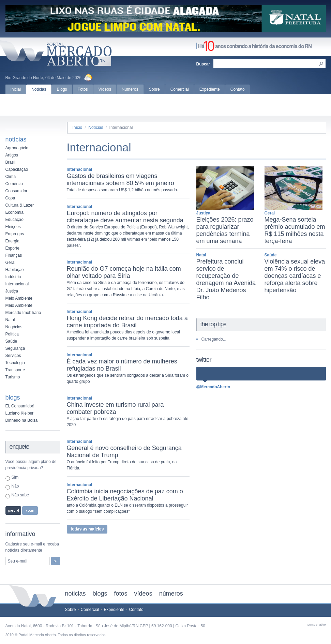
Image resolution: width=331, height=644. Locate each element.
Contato (238, 89)
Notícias (39, 89)
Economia (14, 212)
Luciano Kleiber (20, 413)
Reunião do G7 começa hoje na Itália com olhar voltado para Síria (124, 272)
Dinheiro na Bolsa (22, 420)
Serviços (13, 356)
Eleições (13, 227)
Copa (10, 198)
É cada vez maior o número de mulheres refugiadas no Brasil (122, 365)
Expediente (210, 89)
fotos (121, 594)
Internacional (17, 284)
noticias (76, 594)
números (171, 594)
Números (130, 89)
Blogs (62, 89)
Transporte (15, 370)
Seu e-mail (18, 561)
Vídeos (105, 89)
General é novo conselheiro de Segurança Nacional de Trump (124, 452)
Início (78, 128)
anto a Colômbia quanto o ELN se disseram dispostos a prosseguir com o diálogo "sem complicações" (127, 508)
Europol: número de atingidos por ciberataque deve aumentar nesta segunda (125, 217)
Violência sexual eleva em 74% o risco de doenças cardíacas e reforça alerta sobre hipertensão (295, 276)
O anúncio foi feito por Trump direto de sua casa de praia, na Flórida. (122, 465)
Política (12, 334)
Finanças (14, 255)
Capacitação (17, 169)
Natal (10, 320)
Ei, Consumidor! (20, 406)
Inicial (16, 89)
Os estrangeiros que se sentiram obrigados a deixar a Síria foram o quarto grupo (128, 378)
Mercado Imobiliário (23, 313)
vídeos (143, 594)
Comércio (14, 184)
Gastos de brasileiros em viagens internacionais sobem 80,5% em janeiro (121, 179)
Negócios (14, 327)
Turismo (13, 377)
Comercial (180, 89)
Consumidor (17, 191)
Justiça (12, 291)
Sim (15, 477)
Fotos (83, 89)
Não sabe (20, 495)
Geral (10, 263)
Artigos (12, 155)
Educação (14, 220)
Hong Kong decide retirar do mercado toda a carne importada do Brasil (127, 322)
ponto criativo (317, 625)
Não (15, 486)
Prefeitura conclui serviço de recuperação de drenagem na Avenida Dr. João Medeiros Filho (226, 279)
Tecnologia (15, 363)
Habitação (15, 270)
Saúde (11, 341)
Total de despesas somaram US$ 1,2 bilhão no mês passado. (123, 190)
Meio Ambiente (19, 298)
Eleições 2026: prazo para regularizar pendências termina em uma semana (225, 230)
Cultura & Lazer (20, 205)
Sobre (154, 89)
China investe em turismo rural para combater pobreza (115, 408)
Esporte (12, 248)
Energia (12, 241)
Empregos (15, 234)
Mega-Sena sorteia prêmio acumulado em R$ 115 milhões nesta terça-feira (295, 230)
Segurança (15, 348)
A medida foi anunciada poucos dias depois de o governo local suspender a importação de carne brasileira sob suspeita (123, 335)
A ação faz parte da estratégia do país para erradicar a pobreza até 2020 (128, 422)
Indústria (13, 277)
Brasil (11, 162)
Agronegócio (17, 148)
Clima (11, 177)
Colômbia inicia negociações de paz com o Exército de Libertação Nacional (125, 495)
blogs (100, 594)
